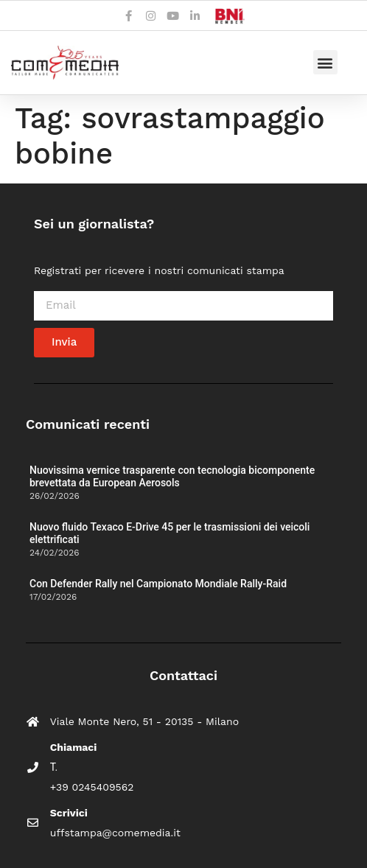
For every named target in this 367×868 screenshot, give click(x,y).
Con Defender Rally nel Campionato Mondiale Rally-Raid (158, 584)
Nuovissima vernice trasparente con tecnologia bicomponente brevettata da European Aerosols (172, 476)
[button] (325, 62)
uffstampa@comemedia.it (115, 833)
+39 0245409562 (92, 787)
